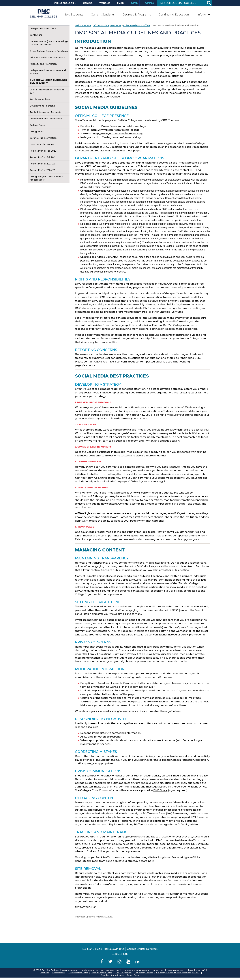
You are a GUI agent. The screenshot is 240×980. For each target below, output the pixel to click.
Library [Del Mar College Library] (190, 970)
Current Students (103, 15)
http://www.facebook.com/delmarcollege (120, 126)
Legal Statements (70, 970)
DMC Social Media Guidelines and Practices (48, 82)
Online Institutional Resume (137, 970)
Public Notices (59, 973)
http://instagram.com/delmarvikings (118, 137)
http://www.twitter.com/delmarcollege (115, 130)
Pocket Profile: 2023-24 (42, 164)
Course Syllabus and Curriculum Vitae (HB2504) (178, 973)
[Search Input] (181, 3)
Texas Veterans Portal (78, 973)
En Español (202, 970)
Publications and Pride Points (46, 119)
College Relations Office (43, 29)
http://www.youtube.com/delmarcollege (118, 134)
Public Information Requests (45, 112)
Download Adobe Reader (112, 975)
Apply (150, 3)
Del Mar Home (83, 25)
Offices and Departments (107, 25)
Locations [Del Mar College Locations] (44, 973)
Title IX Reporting (124, 973)
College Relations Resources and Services (48, 72)
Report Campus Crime (102, 973)
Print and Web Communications (48, 57)
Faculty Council (113, 970)
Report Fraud (133, 975)
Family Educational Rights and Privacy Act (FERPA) (120, 654)
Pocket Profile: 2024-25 (42, 170)
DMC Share (160, 790)
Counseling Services (144, 973)
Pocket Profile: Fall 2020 (43, 151)
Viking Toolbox (64, 3)
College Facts (37, 125)
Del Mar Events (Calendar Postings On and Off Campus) (49, 43)
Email (121, 3)
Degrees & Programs (137, 15)
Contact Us (36, 35)
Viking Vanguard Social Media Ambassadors (46, 178)
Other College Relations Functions (49, 51)
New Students (73, 15)
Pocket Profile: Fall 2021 (43, 157)
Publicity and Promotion (43, 64)
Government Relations (42, 106)
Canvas (88, 3)
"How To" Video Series (42, 144)
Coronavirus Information (43, 138)
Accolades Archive (40, 99)
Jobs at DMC (158, 970)
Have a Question (175, 970)
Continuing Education (174, 15)
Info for (202, 15)
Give (134, 3)
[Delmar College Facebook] (102, 962)
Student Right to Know (92, 970)
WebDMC (105, 3)
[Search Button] (209, 3)
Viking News (37, 132)
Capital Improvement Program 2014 (47, 91)
